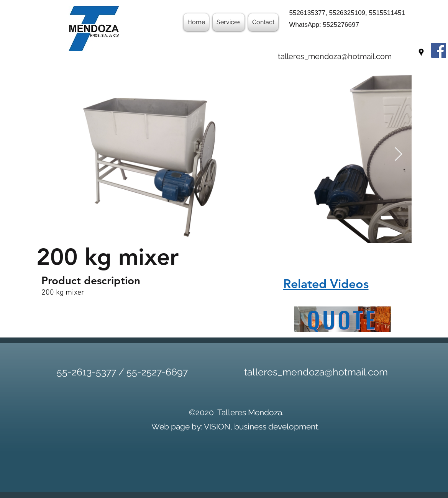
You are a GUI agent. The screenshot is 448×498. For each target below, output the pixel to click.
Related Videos (326, 283)
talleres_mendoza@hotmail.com (335, 56)
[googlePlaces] (421, 52)
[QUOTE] (342, 319)
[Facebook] (439, 50)
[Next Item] (398, 155)
